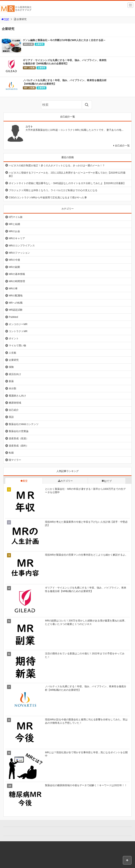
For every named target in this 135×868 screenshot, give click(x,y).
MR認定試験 (16, 310)
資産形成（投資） (19, 438)
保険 (11, 367)
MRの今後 (28, 44)
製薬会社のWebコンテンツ (24, 424)
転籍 (11, 453)
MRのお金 (14, 231)
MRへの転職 (29, 68)
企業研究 (40, 44)
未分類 (12, 388)
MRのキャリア (17, 238)
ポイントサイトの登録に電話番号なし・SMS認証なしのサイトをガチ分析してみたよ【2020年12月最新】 (67, 183)
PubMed (13, 317)
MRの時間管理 (17, 281)
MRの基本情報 (17, 274)
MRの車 (13, 288)
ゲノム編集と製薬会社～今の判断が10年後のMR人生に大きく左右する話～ (64, 40)
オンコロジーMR (18, 324)
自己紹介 (14, 410)
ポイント (14, 338)
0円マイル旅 (16, 217)
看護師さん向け (17, 396)
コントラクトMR (18, 331)
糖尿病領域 (15, 403)
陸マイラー (15, 460)
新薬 (11, 381)
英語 (11, 417)
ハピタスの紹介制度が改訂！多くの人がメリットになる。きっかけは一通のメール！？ (57, 165)
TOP (5, 19)
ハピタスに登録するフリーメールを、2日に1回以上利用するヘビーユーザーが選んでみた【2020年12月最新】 (67, 174)
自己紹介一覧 (122, 146)
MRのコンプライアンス (22, 246)
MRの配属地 (16, 295)
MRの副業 (14, 267)
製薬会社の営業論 (19, 431)
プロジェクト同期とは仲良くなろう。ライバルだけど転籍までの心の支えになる (53, 190)
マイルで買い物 (17, 345)
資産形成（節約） (19, 446)
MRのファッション (19, 253)
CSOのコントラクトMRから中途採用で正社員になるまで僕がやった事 (48, 197)
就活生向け (15, 374)
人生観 (12, 353)
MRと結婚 (14, 224)
